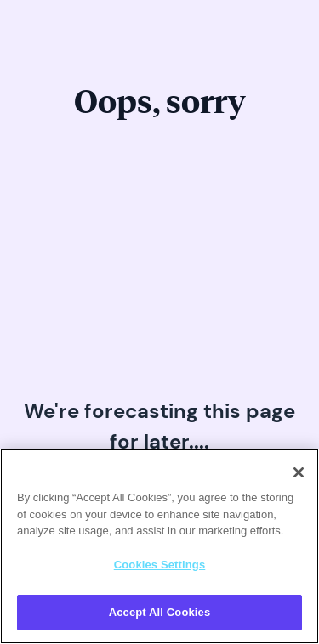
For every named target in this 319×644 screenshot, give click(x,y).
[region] (159, 546)
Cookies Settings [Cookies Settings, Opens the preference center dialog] (160, 565)
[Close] (299, 472)
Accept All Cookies (160, 612)
